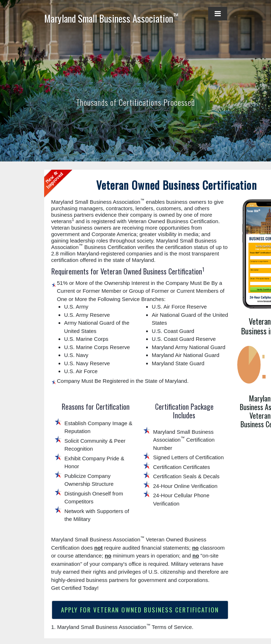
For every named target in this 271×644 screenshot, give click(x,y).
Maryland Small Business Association (111, 18)
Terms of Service (172, 627)
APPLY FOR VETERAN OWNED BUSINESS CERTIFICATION (140, 610)
